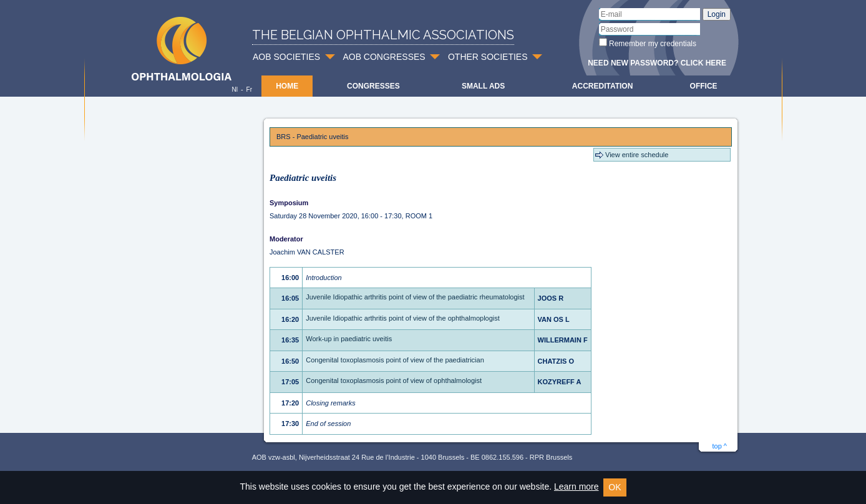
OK (615, 487)
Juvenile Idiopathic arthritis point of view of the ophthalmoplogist (403, 318)
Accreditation (603, 86)
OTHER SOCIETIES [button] (488, 57)
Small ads (483, 86)
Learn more (577, 487)
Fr (249, 90)
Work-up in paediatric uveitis (349, 339)
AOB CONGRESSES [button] (384, 57)
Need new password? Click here (657, 63)
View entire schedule (637, 155)
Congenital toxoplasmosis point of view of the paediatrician (395, 360)
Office (704, 86)
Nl (234, 90)
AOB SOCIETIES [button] (286, 57)
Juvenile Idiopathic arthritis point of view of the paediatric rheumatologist (415, 297)
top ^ (719, 446)
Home (287, 86)
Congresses (373, 86)
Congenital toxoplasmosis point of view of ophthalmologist (394, 380)
